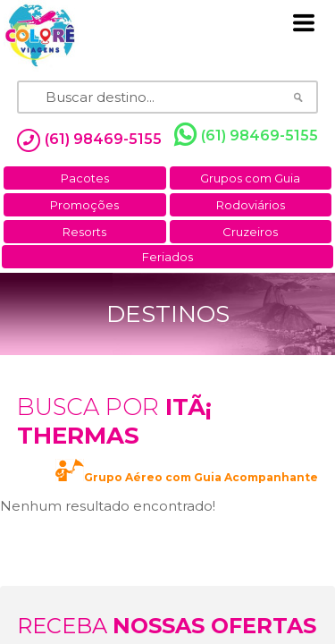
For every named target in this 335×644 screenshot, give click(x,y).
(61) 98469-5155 (246, 135)
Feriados (167, 257)
